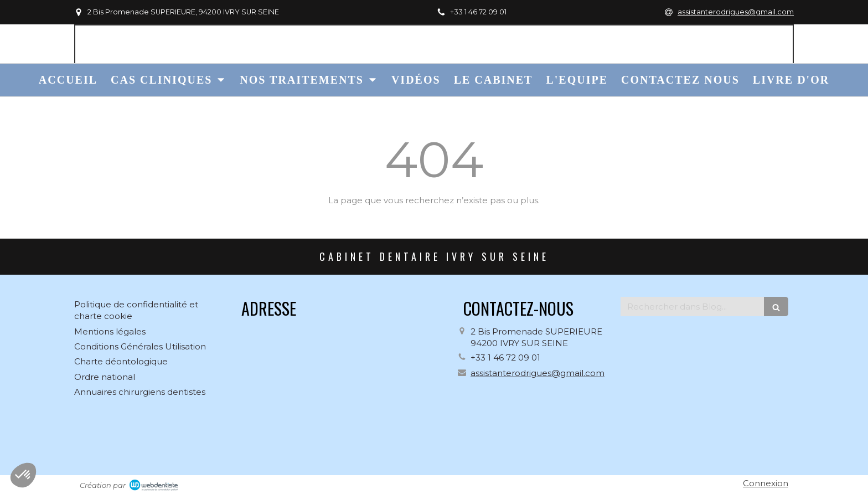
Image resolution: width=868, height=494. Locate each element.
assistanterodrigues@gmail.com (538, 373)
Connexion (766, 483)
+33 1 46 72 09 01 (505, 357)
